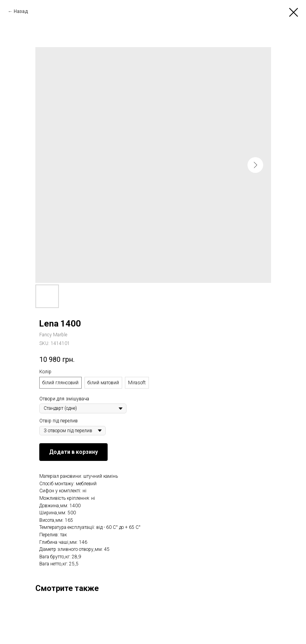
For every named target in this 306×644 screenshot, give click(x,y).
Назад (21, 11)
